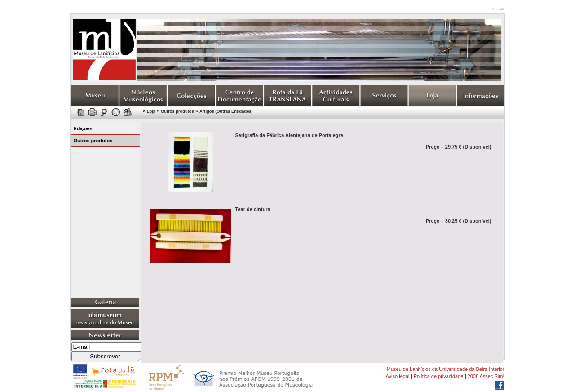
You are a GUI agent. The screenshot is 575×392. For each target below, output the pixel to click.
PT (494, 9)
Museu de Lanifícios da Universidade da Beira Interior (446, 369)
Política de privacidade (439, 376)
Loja (151, 111)
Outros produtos (177, 111)
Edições (83, 128)
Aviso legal (397, 376)
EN (502, 9)
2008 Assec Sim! (486, 376)
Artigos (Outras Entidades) (226, 111)
